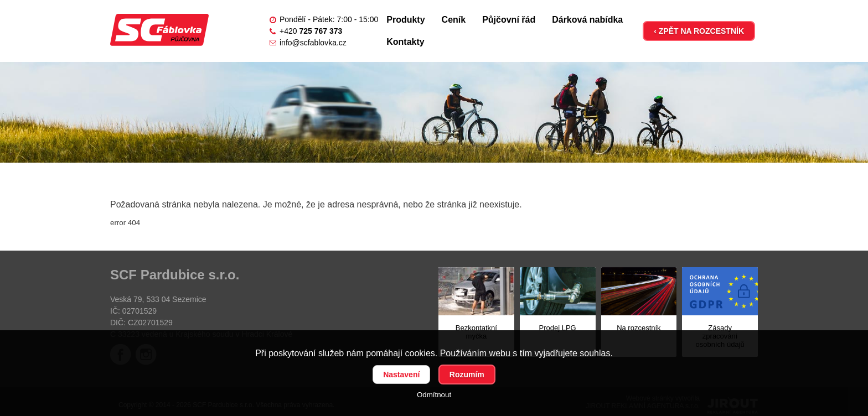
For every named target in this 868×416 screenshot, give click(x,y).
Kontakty (405, 42)
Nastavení (401, 375)
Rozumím (467, 375)
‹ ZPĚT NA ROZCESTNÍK (699, 31)
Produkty (405, 20)
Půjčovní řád (509, 20)
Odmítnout (434, 395)
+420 (311, 31)
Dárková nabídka (587, 20)
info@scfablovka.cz (313, 43)
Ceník (454, 20)
